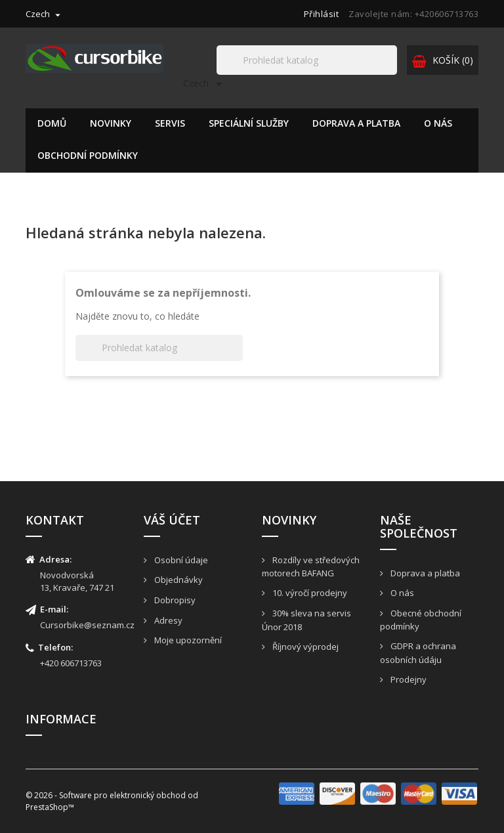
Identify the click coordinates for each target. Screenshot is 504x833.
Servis (170, 123)
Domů (52, 123)
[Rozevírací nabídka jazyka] (45, 14)
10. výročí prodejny (309, 593)
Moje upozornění (187, 640)
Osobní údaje (180, 560)
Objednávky (178, 580)
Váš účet (172, 520)
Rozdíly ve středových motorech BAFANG (311, 567)
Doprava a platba (356, 123)
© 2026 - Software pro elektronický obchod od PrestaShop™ (112, 801)
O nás (438, 123)
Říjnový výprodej (304, 647)
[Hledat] (307, 60)
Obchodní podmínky (88, 155)
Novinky (111, 123)
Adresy (167, 620)
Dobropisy (174, 600)
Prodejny (408, 679)
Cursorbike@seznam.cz (87, 625)
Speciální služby (249, 123)
